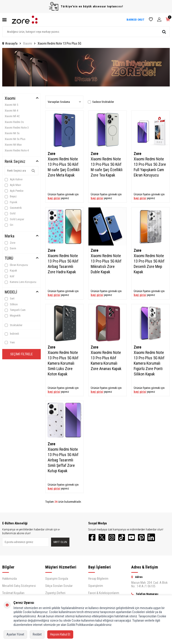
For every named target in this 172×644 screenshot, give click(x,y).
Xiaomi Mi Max (13, 145)
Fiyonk (11, 202)
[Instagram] (115, 538)
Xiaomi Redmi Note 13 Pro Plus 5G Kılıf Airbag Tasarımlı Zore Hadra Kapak (63, 264)
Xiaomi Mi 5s (12, 133)
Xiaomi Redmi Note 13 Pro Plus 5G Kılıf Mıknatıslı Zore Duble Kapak (106, 264)
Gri (9, 225)
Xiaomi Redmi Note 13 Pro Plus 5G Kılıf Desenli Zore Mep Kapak (149, 264)
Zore (10, 243)
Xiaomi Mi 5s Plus (15, 139)
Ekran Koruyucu (16, 265)
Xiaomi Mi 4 (11, 111)
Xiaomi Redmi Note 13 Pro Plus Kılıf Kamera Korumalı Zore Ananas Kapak (106, 361)
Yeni (10, 342)
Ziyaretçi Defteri (55, 594)
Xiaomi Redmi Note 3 (17, 128)
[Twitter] (104, 538)
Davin (10, 248)
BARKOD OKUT (135, 20)
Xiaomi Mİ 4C (12, 116)
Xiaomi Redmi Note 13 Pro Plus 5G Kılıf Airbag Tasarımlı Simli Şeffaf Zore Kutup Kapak (63, 460)
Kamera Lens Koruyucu (20, 282)
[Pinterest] (149, 538)
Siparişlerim (96, 587)
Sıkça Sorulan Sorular (59, 587)
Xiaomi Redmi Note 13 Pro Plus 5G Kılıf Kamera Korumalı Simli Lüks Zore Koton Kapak (63, 363)
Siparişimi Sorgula (57, 580)
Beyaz (11, 196)
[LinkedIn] (160, 538)
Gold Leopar (14, 219)
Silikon (11, 304)
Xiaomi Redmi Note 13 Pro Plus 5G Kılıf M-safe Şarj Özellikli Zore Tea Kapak (107, 167)
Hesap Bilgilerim (98, 580)
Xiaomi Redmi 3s (14, 122)
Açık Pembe (14, 191)
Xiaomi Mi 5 (11, 105)
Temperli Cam (15, 310)
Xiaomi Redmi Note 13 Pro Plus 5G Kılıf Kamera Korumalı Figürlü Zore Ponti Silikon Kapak (149, 363)
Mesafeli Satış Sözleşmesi (19, 587)
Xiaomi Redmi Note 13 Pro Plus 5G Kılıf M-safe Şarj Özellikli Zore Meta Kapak (64, 167)
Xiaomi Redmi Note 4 (17, 150)
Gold (10, 213)
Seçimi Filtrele (21, 355)
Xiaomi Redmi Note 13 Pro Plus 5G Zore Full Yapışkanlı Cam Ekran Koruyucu (150, 167)
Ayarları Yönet (15, 634)
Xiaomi (28, 43)
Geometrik (13, 208)
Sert (10, 299)
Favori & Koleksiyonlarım (104, 594)
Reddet (37, 634)
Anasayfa (10, 43)
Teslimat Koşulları (13, 594)
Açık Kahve (14, 179)
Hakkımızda (10, 580)
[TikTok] (126, 538)
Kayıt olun (60, 543)
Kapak (11, 271)
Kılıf (10, 276)
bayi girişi (54, 198)
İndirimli (12, 334)
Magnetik (13, 316)
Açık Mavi (13, 185)
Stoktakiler (14, 325)
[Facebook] (93, 538)
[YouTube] (138, 538)
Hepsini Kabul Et (60, 634)
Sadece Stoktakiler (101, 102)
